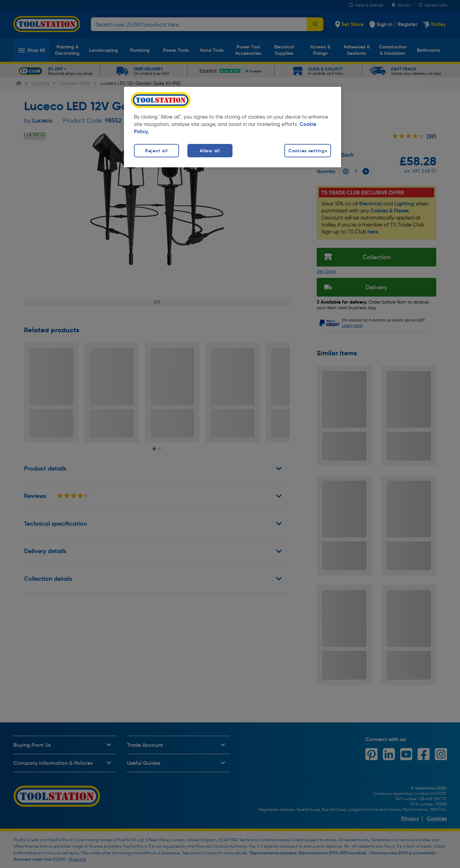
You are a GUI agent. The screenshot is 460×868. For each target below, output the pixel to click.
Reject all (156, 151)
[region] (233, 127)
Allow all (210, 151)
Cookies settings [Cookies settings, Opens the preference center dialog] (308, 151)
